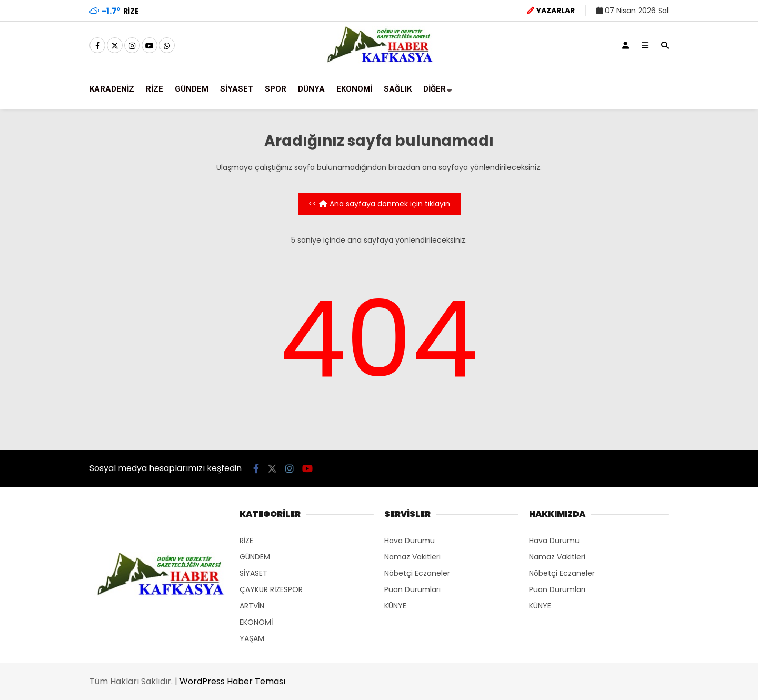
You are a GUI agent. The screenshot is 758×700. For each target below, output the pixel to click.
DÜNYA (311, 89)
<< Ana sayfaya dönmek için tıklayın (379, 204)
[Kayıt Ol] (625, 45)
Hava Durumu (410, 541)
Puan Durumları (412, 589)
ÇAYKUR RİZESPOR (271, 589)
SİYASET (237, 89)
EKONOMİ (354, 89)
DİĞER (435, 89)
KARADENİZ (112, 89)
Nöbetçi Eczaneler (417, 573)
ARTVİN (252, 606)
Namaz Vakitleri (412, 557)
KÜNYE (395, 606)
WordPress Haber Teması (232, 681)
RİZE (154, 89)
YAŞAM (252, 638)
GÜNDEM (192, 89)
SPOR (276, 89)
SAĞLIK (398, 89)
